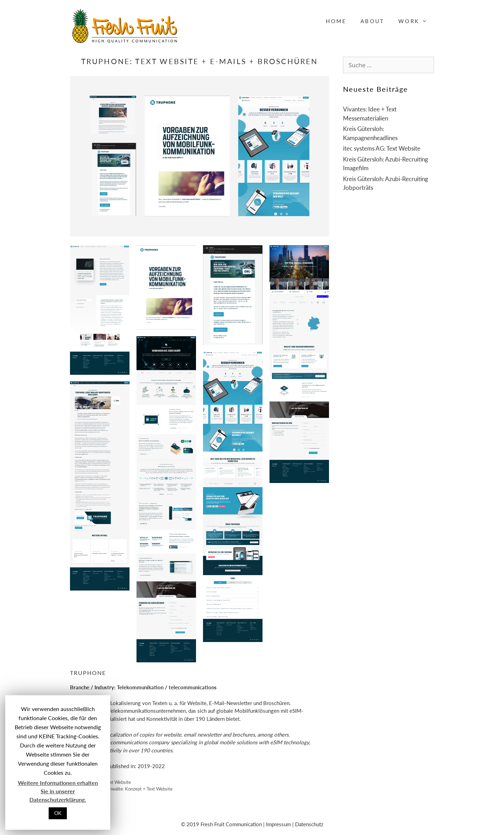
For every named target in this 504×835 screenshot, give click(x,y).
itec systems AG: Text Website (382, 148)
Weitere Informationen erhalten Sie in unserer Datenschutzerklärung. (58, 791)
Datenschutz (309, 824)
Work (416, 21)
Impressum (278, 824)
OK (58, 813)
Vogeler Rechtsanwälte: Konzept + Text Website (125, 789)
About (372, 21)
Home (336, 21)
